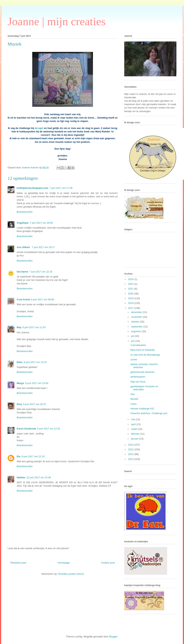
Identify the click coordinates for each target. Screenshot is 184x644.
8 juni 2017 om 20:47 (35, 404)
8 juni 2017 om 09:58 (43, 299)
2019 (131, 298)
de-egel (39, 128)
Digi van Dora (138, 382)
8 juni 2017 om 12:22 (35, 362)
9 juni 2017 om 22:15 (33, 456)
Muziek (134, 399)
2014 (131, 454)
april (134, 424)
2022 (131, 284)
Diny (19, 404)
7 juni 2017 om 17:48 (61, 188)
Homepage (64, 563)
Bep (19, 327)
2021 (131, 289)
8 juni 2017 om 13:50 (37, 383)
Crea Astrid (23, 299)
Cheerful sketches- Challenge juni (149, 413)
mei (133, 419)
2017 (131, 308)
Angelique (23, 223)
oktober (136, 322)
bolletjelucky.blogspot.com (33, 188)
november (137, 317)
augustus (136, 331)
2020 (131, 294)
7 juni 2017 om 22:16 (41, 272)
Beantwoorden (25, 212)
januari (135, 439)
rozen (133, 404)
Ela (19, 456)
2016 (131, 445)
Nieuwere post (18, 563)
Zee (132, 394)
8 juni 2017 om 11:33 (34, 327)
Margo (20, 383)
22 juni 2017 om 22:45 (39, 477)
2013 (131, 459)
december (137, 312)
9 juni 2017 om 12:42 (49, 429)
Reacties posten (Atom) (71, 574)
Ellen (20, 362)
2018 (131, 303)
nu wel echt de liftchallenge (145, 355)
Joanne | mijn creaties (57, 21)
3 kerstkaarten (138, 345)
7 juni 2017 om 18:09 (41, 223)
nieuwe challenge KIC (142, 409)
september (137, 327)
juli (133, 336)
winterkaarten (138, 377)
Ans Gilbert (24, 247)
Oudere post (108, 563)
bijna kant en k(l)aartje (142, 350)
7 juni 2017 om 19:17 (43, 247)
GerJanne (22, 272)
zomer (134, 359)
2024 (131, 279)
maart (135, 429)
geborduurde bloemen (142, 372)
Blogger (113, 637)
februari (136, 434)
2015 (131, 449)
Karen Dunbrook (26, 429)
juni (133, 341)
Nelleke (21, 477)
